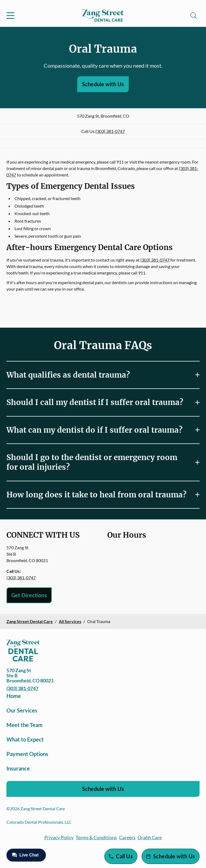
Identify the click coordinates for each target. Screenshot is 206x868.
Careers (127, 837)
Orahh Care (150, 837)
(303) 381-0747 (110, 131)
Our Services (22, 710)
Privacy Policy (59, 837)
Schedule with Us (103, 84)
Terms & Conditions (96, 837)
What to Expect (25, 739)
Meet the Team (25, 725)
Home (14, 696)
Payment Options (27, 754)
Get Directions (29, 595)
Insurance (18, 768)
